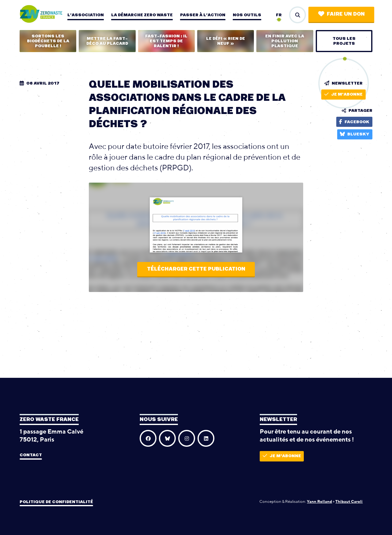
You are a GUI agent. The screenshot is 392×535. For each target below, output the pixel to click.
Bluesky (355, 134)
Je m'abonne (343, 94)
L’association (86, 15)
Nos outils (247, 15)
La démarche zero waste (142, 15)
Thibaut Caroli (349, 501)
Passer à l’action (203, 15)
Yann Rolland (319, 501)
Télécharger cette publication (196, 269)
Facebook (354, 122)
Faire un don (341, 14)
